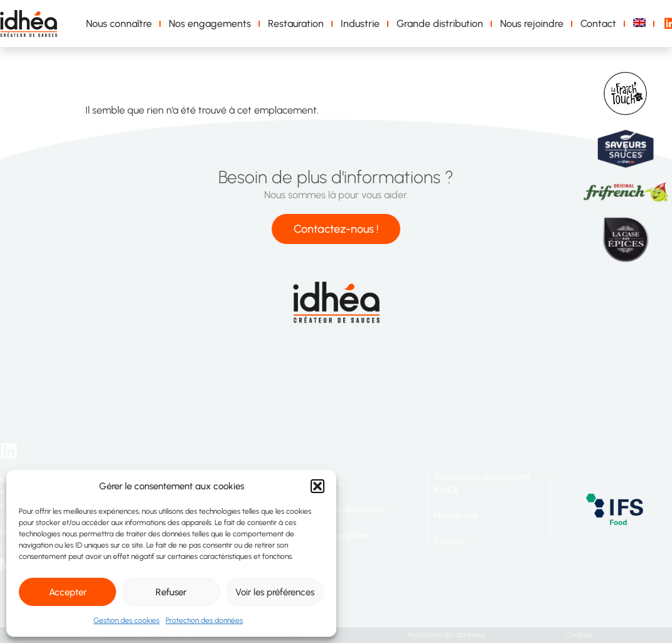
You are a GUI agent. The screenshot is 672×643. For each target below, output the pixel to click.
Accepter (68, 592)
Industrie (360, 24)
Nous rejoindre (532, 24)
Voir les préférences (275, 592)
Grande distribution (440, 24)
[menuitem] (642, 24)
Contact (598, 24)
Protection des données (204, 620)
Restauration (296, 24)
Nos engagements (210, 24)
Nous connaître (119, 24)
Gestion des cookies (126, 620)
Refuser (171, 592)
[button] (317, 486)
